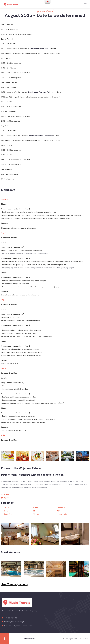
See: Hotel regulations (14, 584)
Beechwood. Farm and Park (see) (42, 92)
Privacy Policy (29, 639)
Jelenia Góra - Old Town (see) (41, 136)
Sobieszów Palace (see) (40, 49)
